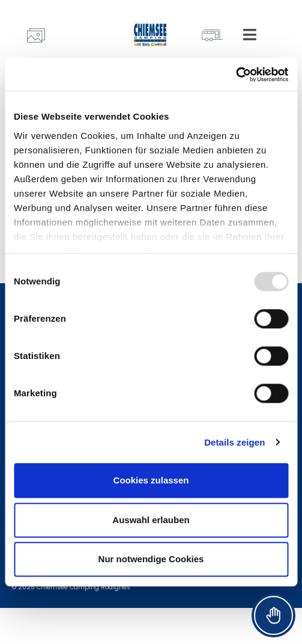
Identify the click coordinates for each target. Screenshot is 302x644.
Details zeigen (234, 442)
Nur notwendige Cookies (151, 559)
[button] (250, 35)
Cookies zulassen (151, 480)
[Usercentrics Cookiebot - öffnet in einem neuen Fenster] (236, 75)
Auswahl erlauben (151, 520)
